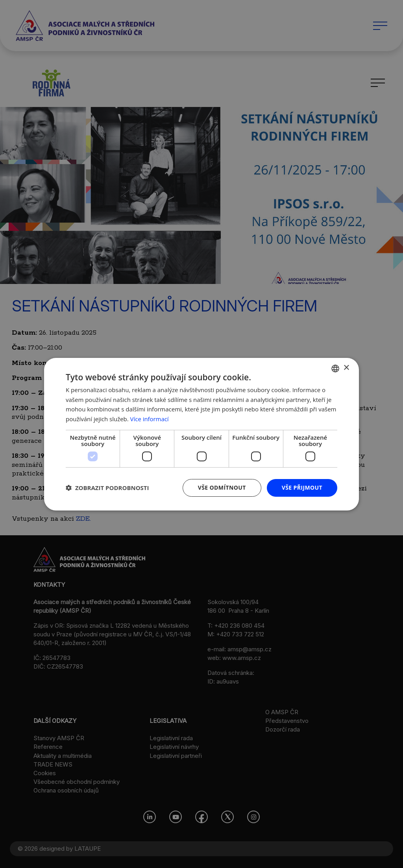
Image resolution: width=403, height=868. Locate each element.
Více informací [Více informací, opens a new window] (150, 419)
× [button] (346, 368)
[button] (107, 488)
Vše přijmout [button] (302, 487)
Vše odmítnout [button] (222, 487)
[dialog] (201, 434)
